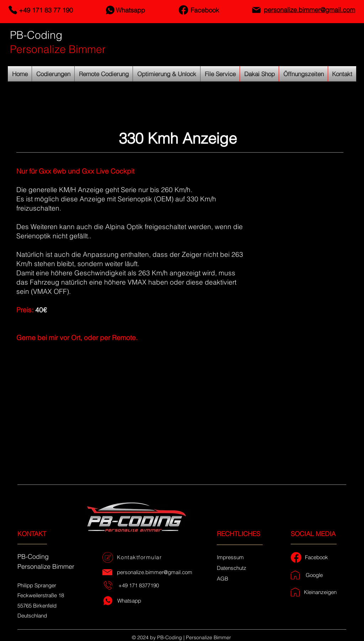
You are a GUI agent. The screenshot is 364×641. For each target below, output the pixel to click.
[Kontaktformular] (140, 557)
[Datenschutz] (232, 568)
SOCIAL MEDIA (313, 534)
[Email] (256, 10)
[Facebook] (183, 10)
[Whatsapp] (110, 10)
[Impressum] (230, 557)
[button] (182, 413)
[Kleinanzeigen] (321, 592)
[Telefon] (13, 10)
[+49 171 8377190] (139, 585)
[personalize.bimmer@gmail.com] (155, 572)
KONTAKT (32, 534)
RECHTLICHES (239, 534)
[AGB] (223, 578)
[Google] (315, 575)
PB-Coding (36, 35)
